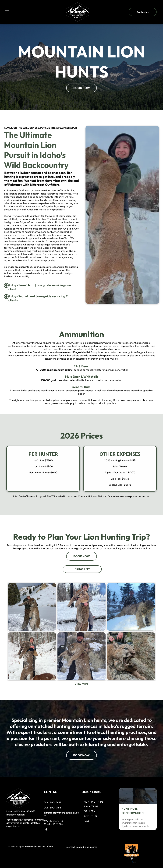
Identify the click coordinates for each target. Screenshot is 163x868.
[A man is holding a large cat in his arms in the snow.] (81, 640)
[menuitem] (101, 802)
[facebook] (46, 830)
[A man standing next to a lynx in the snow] (131, 640)
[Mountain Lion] (32, 689)
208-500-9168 (52, 808)
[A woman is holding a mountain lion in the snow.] (32, 640)
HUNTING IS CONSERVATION (133, 811)
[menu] (7, 12)
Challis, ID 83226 (53, 824)
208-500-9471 (52, 802)
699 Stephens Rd (53, 821)
